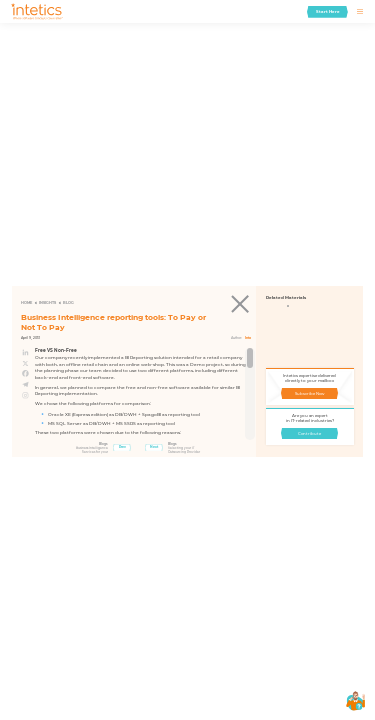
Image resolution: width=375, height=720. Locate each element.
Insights (47, 303)
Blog (68, 303)
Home (26, 303)
